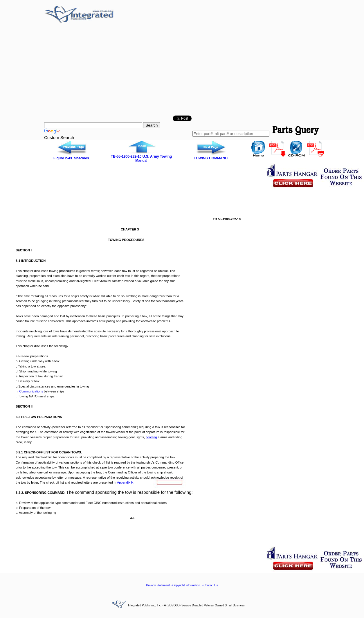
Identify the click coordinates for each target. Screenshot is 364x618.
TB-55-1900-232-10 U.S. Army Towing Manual (141, 158)
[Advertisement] (182, 71)
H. (126, 482)
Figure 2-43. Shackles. (72, 158)
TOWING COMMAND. (211, 158)
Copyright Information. (187, 585)
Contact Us (211, 585)
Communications (31, 391)
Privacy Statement (158, 585)
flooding (151, 437)
